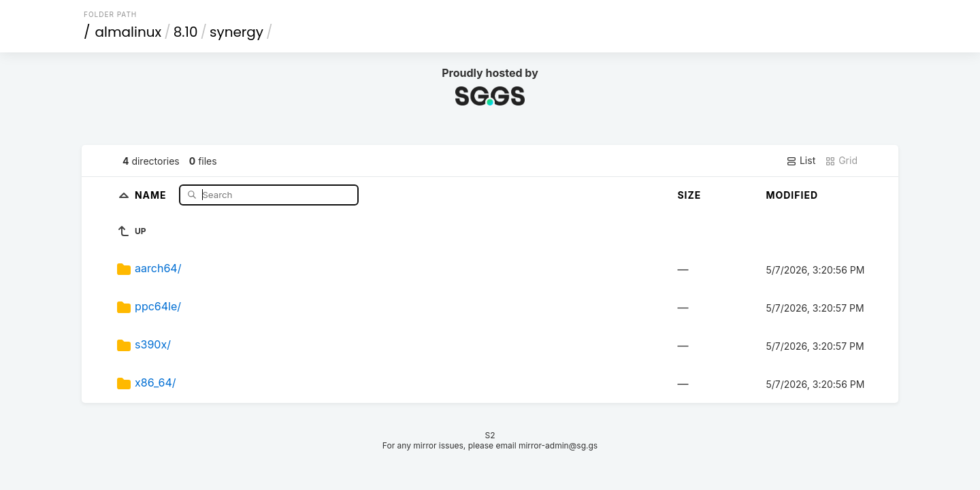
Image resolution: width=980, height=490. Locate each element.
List (801, 161)
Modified (792, 195)
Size (689, 195)
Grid (841, 161)
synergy (236, 32)
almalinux (129, 32)
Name (152, 194)
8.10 (186, 32)
